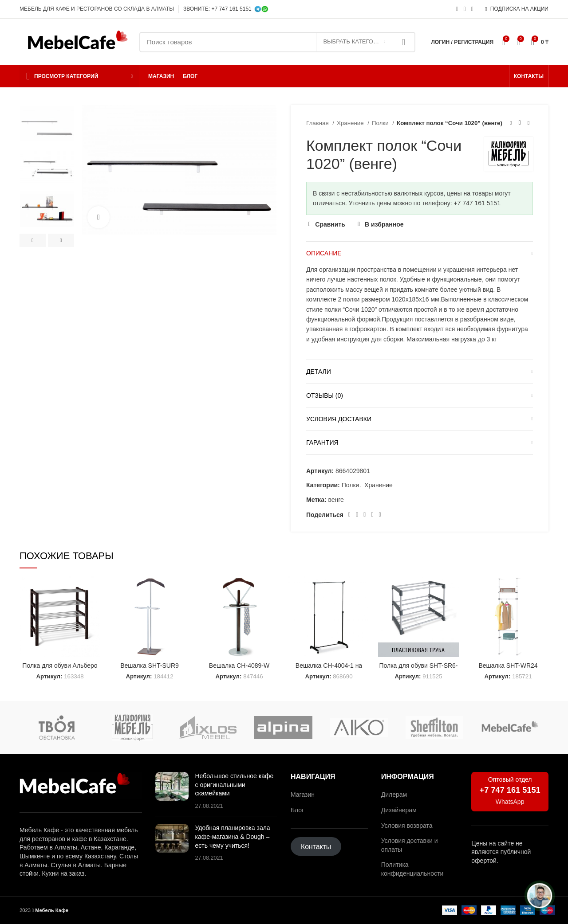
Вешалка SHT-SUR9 (150, 666)
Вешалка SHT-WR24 (508, 666)
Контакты (316, 847)
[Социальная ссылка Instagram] (457, 9)
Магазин (303, 795)
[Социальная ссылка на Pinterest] (357, 515)
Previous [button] (33, 240)
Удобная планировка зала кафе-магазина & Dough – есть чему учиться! (233, 836)
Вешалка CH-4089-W (239, 666)
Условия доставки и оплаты (410, 845)
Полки (381, 123)
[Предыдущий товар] (511, 123)
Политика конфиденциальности (412, 869)
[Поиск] (277, 42)
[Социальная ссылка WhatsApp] (465, 9)
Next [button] (61, 240)
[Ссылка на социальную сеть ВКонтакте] (372, 515)
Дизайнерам (399, 810)
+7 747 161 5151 (231, 9)
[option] (47, 123)
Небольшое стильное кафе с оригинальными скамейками (235, 785)
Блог (297, 810)
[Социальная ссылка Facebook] (349, 515)
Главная (318, 123)
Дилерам (394, 795)
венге (336, 500)
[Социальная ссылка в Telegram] (472, 9)
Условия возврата (407, 826)
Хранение (351, 123)
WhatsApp (510, 802)
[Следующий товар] (529, 123)
